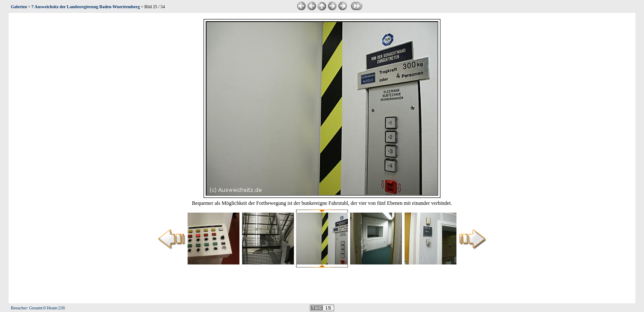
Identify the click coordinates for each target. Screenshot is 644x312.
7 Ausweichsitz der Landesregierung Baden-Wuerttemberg (86, 7)
